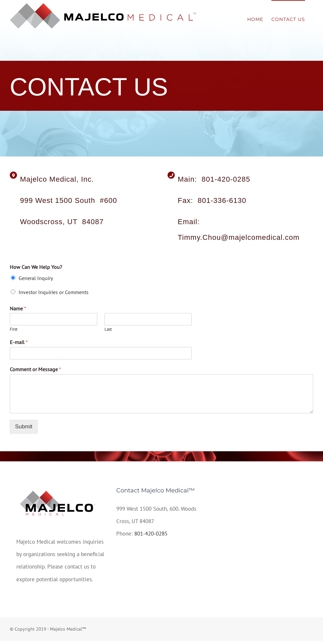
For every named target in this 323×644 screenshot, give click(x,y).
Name (18, 308)
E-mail (19, 342)
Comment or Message (35, 369)
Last (108, 329)
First (14, 329)
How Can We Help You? (36, 267)
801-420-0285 (151, 534)
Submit (24, 427)
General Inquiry (36, 278)
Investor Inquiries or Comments (54, 292)
